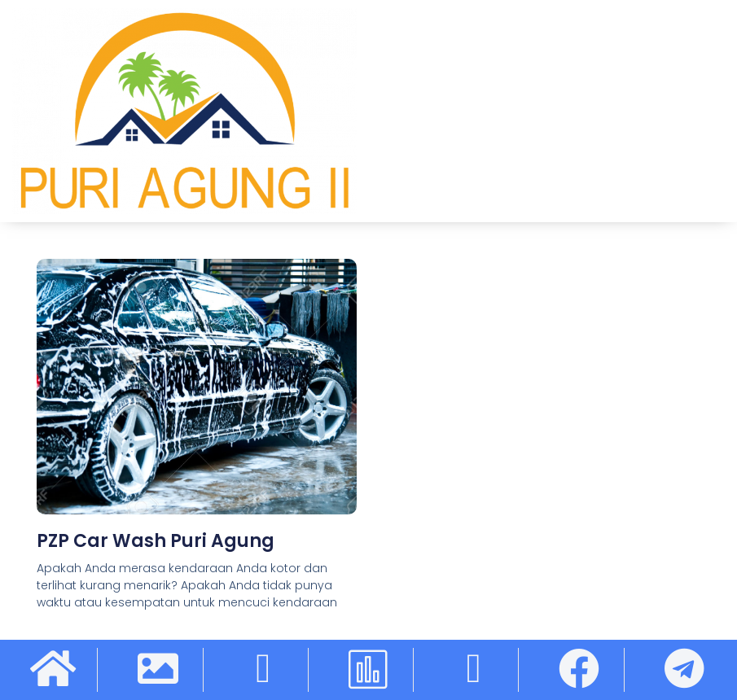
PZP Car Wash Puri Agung (156, 541)
